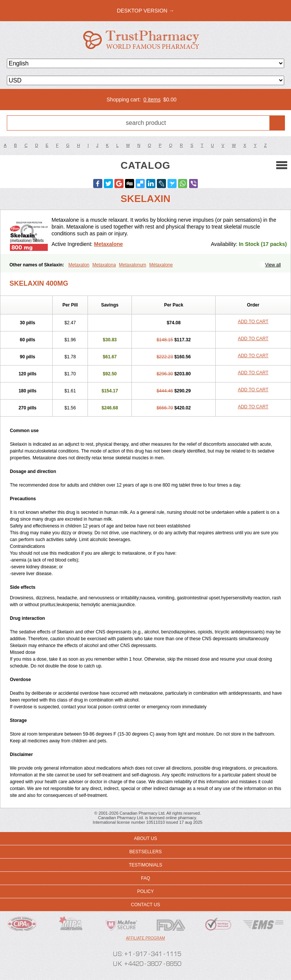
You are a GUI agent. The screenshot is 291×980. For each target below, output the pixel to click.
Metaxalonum (133, 265)
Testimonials (145, 865)
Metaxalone (108, 244)
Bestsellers (145, 852)
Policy (145, 891)
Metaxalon (79, 265)
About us (145, 838)
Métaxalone (161, 265)
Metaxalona (104, 265)
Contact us (146, 905)
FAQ (145, 878)
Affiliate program (145, 938)
